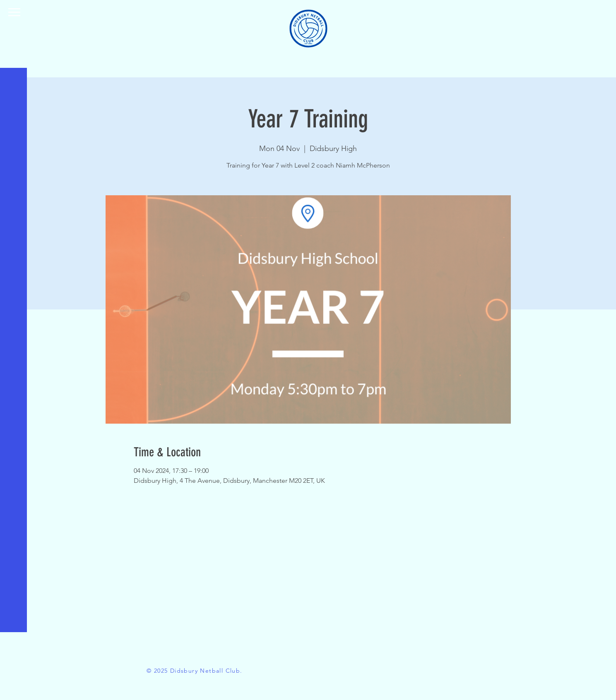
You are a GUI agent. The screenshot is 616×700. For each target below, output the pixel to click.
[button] (14, 12)
